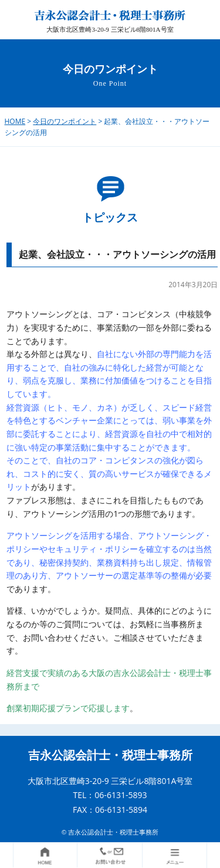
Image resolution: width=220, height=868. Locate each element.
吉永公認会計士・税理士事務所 (110, 755)
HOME (15, 121)
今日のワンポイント (65, 121)
